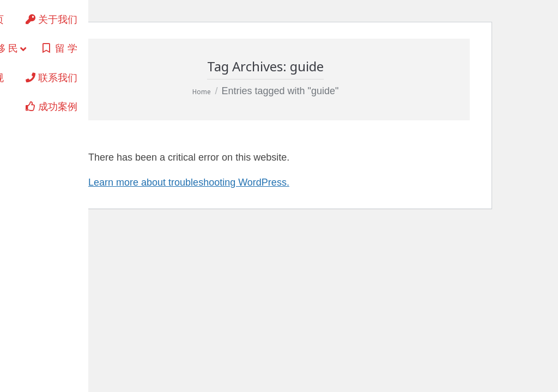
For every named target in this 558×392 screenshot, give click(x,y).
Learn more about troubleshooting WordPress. (189, 182)
